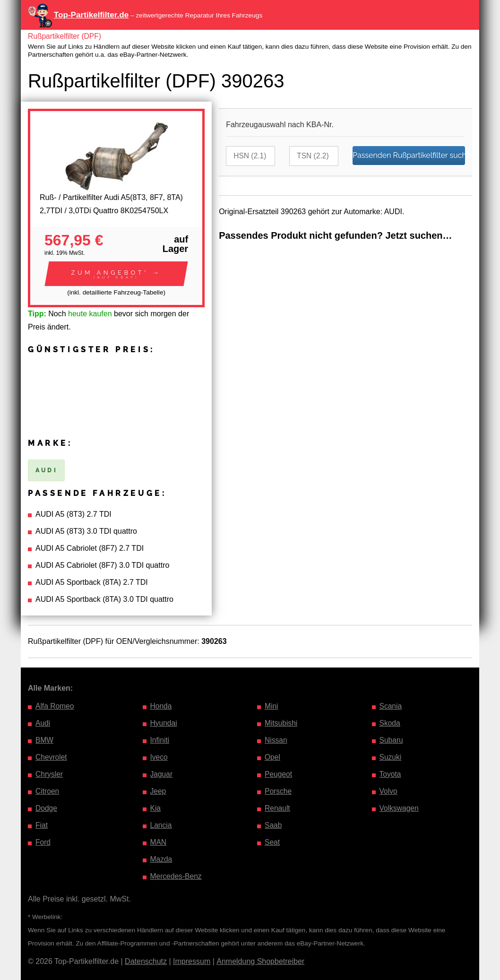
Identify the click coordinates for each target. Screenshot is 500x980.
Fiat (42, 825)
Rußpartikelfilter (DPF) (65, 36)
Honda (161, 706)
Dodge (47, 808)
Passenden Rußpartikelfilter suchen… (409, 155)
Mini (272, 706)
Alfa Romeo (55, 706)
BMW (45, 740)
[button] (116, 274)
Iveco (159, 757)
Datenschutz (146, 961)
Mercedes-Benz (177, 876)
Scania (391, 706)
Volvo (389, 791)
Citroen (48, 791)
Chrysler (50, 774)
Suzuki (391, 757)
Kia (156, 808)
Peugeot (279, 774)
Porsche (279, 791)
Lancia (161, 825)
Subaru (392, 740)
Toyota (391, 774)
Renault (278, 808)
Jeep (159, 791)
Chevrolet (52, 757)
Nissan (276, 740)
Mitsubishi (281, 723)
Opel (273, 757)
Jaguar (162, 774)
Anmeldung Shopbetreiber (260, 961)
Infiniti (160, 740)
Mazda (162, 859)
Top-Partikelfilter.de (91, 15)
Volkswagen (400, 808)
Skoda (390, 723)
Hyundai (164, 723)
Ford (43, 842)
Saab (273, 825)
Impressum (192, 961)
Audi (43, 723)
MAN (159, 842)
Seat (272, 842)
